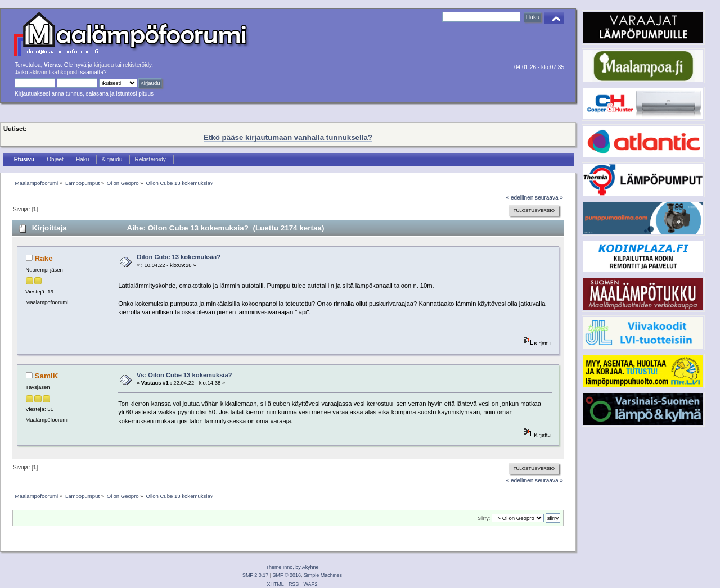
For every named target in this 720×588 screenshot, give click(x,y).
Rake (44, 258)
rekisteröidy (138, 65)
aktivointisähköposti (54, 72)
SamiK (47, 376)
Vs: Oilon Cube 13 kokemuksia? (184, 375)
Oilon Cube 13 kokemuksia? (179, 257)
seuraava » (549, 198)
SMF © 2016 (287, 575)
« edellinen (520, 198)
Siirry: (484, 518)
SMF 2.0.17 (255, 575)
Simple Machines (323, 575)
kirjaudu (104, 65)
